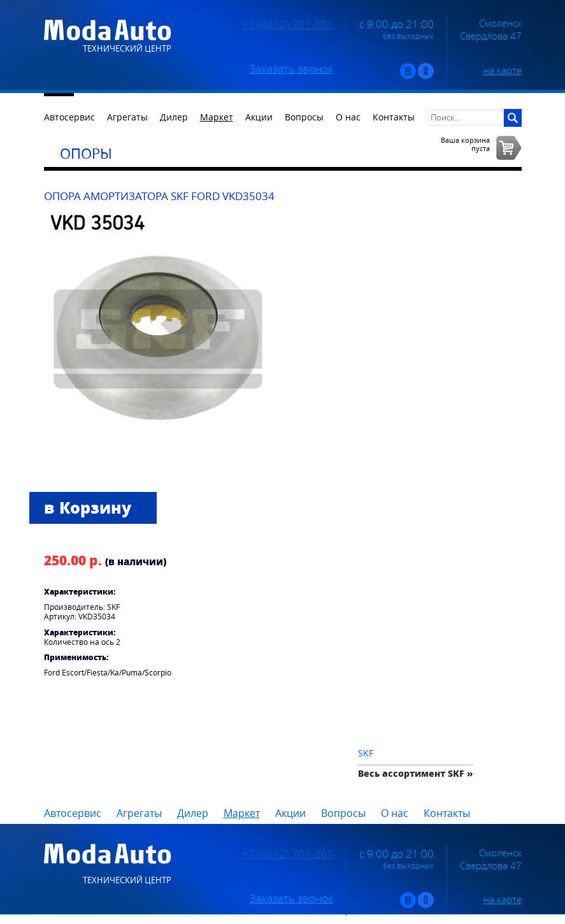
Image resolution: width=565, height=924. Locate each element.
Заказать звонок (291, 69)
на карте (503, 70)
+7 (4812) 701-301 (288, 24)
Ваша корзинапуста (465, 144)
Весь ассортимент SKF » (416, 773)
